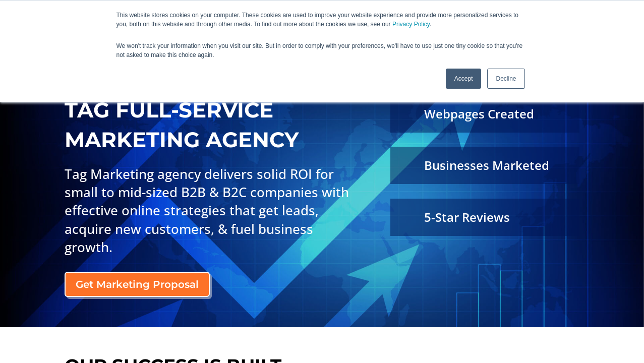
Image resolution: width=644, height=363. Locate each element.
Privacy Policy (411, 24)
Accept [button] (464, 78)
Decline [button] (506, 78)
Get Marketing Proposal (137, 284)
